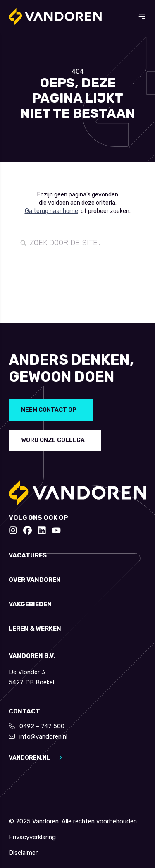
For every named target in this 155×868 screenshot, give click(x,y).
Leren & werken (35, 629)
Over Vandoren (35, 580)
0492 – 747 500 (42, 726)
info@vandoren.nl (43, 736)
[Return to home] (55, 17)
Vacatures (28, 556)
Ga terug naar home (51, 211)
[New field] (83, 243)
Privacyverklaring (32, 837)
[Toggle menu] (142, 16)
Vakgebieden (30, 604)
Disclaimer (23, 853)
